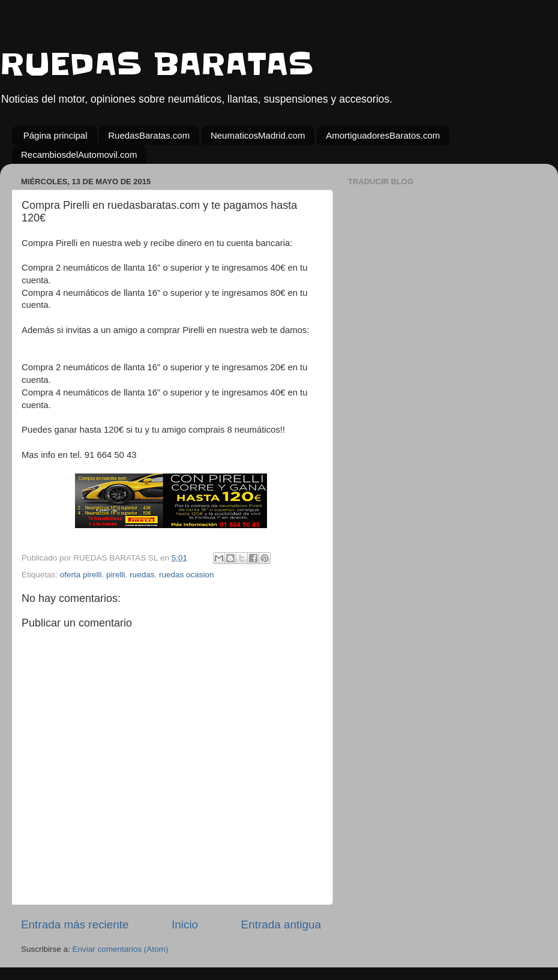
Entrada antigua (281, 924)
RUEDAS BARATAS (157, 64)
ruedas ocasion (187, 575)
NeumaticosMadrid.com (258, 135)
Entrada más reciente (75, 924)
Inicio (185, 924)
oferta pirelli (81, 575)
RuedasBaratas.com (149, 135)
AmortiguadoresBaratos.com (383, 135)
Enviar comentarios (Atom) (121, 949)
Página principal (55, 135)
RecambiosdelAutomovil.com (79, 155)
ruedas (142, 575)
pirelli (116, 575)
